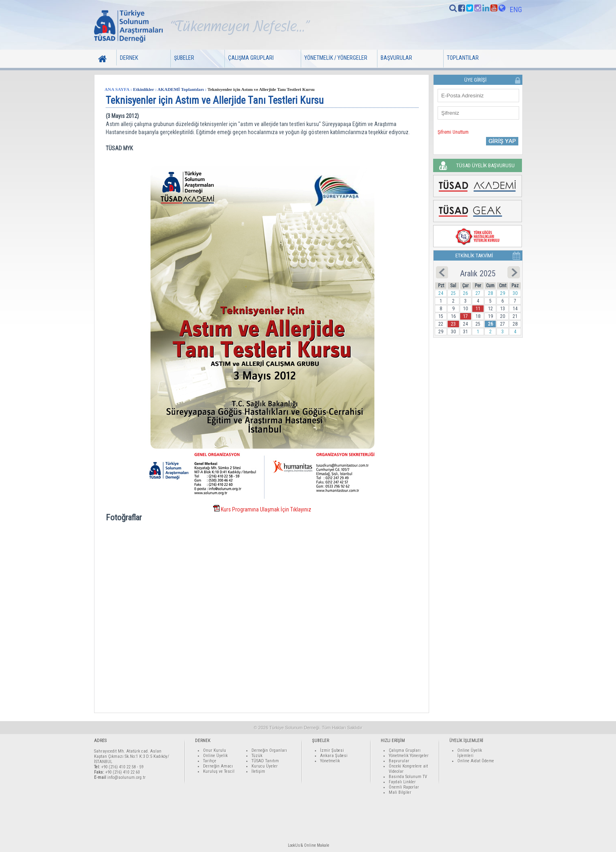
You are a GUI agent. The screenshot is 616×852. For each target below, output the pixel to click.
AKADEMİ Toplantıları (181, 89)
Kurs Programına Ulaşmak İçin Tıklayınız (266, 509)
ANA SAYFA (117, 89)
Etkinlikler (144, 89)
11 (478, 309)
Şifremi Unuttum (453, 132)
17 (465, 316)
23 (453, 324)
